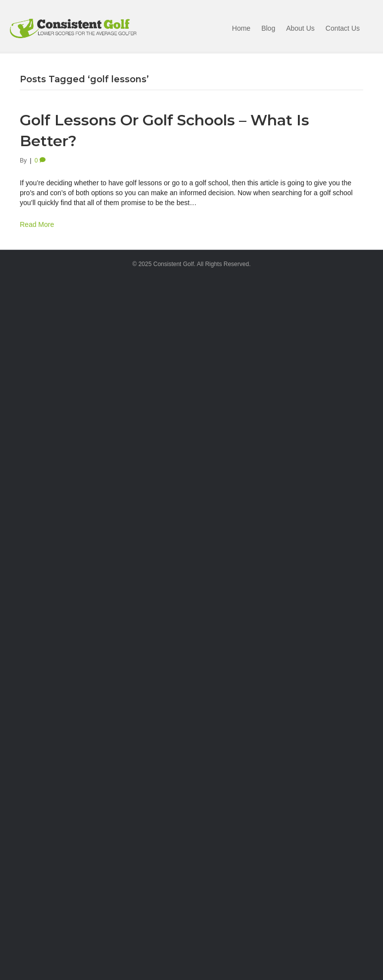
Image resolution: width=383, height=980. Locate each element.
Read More (37, 224)
